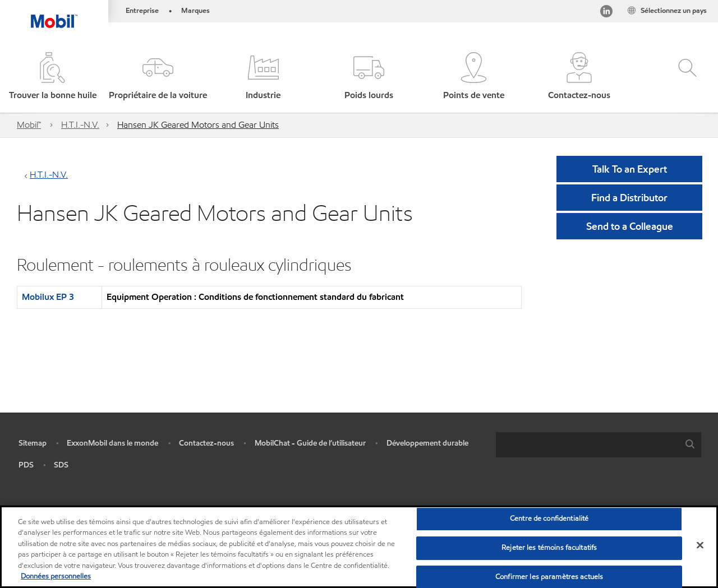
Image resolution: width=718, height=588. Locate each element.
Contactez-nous (206, 443)
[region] (359, 547)
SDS (61, 465)
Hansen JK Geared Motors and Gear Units (198, 125)
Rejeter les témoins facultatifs (549, 548)
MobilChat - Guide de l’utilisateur (310, 443)
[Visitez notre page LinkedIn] (606, 13)
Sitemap (33, 443)
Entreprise (142, 11)
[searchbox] (587, 445)
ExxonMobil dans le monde (112, 443)
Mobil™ (29, 125)
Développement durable (427, 443)
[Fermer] (700, 545)
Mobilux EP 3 (48, 297)
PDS (26, 465)
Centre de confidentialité (549, 519)
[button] (158, 77)
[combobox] (599, 445)
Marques (195, 11)
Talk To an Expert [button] (630, 169)
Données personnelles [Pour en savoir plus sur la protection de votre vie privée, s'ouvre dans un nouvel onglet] (56, 576)
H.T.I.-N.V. (80, 125)
